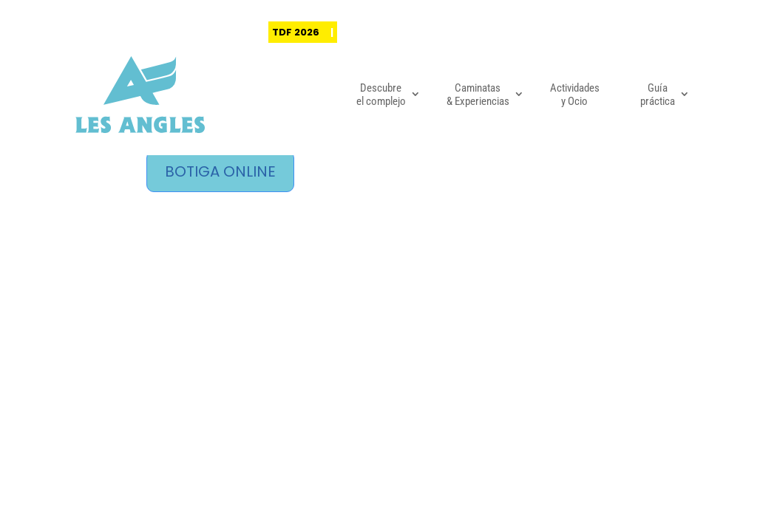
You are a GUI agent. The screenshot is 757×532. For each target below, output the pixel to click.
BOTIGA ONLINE (220, 171)
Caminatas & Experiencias (478, 95)
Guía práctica (658, 95)
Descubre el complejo (381, 95)
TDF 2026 (296, 32)
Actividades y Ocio (575, 95)
